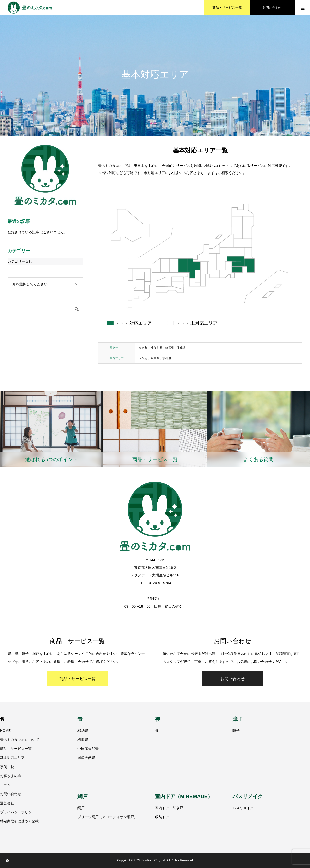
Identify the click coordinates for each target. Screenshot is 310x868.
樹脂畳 (83, 740)
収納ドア (162, 817)
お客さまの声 (11, 776)
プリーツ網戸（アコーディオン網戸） (107, 817)
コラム (5, 785)
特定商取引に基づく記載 (19, 821)
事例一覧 (7, 767)
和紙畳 (83, 731)
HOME (2, 719)
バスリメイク (248, 796)
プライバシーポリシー (18, 812)
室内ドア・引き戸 (169, 808)
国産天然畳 (86, 758)
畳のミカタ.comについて (20, 740)
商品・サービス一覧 (77, 679)
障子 (238, 719)
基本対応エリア (12, 758)
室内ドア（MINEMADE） (184, 796)
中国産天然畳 (88, 749)
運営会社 (7, 803)
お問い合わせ (232, 679)
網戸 (83, 796)
